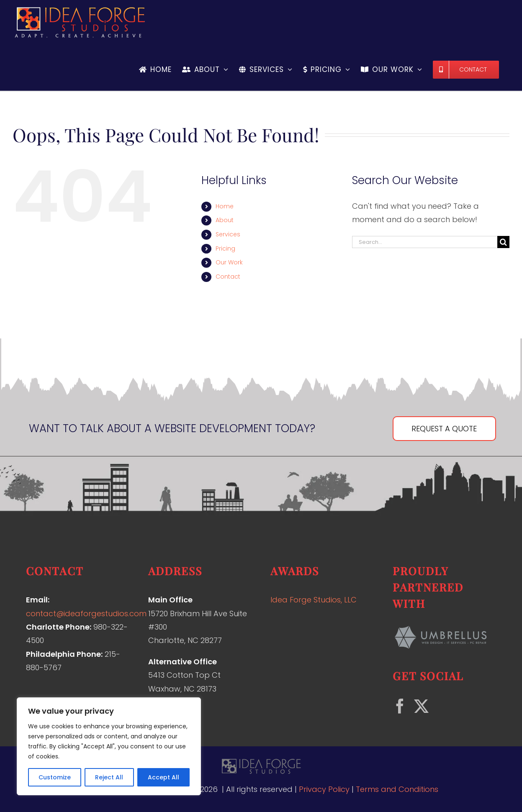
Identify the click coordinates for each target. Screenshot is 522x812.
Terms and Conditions (397, 789)
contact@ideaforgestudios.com (86, 613)
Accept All (163, 777)
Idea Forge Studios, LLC (314, 600)
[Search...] (425, 242)
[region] (109, 746)
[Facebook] (400, 706)
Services (228, 234)
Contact (228, 277)
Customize (55, 777)
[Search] (503, 242)
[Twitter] (421, 706)
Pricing (225, 248)
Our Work (229, 262)
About (225, 220)
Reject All (109, 777)
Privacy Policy (324, 789)
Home (225, 206)
